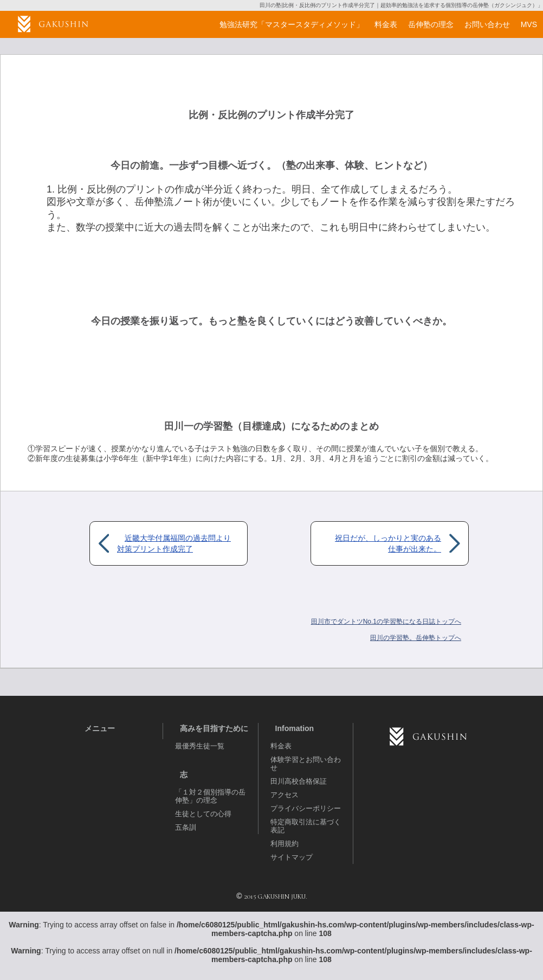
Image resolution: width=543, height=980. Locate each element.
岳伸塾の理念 (431, 24)
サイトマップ (292, 857)
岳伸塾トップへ (416, 638)
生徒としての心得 (203, 814)
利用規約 (285, 844)
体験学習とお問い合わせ (306, 764)
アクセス (285, 795)
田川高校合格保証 (299, 781)
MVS (529, 24)
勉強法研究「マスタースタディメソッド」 (292, 24)
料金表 (281, 746)
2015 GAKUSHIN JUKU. (275, 896)
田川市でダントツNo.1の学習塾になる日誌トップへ (386, 622)
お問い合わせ (487, 24)
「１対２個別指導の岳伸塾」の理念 (210, 796)
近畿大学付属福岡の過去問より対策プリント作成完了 (174, 543)
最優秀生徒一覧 (200, 746)
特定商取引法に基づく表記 (306, 826)
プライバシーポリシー (306, 808)
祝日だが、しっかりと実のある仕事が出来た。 (388, 543)
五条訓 (186, 827)
